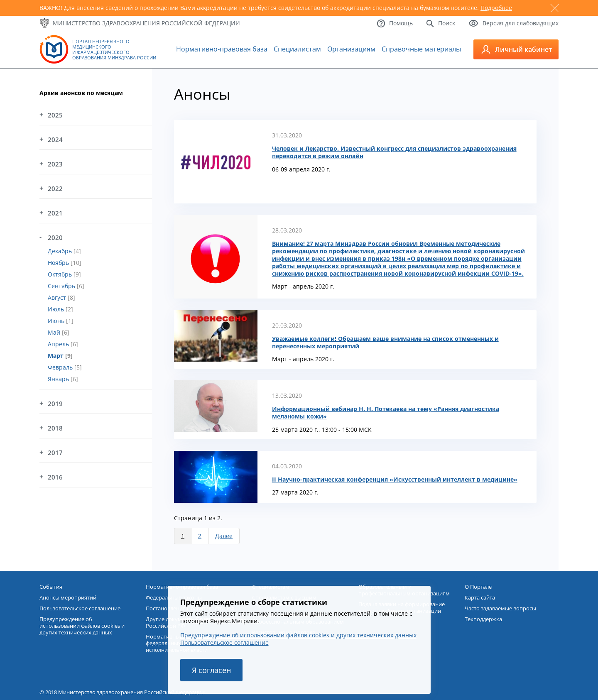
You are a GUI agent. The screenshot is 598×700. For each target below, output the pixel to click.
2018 (55, 428)
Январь (59, 379)
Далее (224, 536)
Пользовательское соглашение (224, 642)
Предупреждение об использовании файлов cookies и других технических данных (298, 635)
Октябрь (61, 274)
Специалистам (297, 49)
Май (55, 332)
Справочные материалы (421, 49)
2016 (55, 477)
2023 (55, 164)
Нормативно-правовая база (222, 49)
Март (56, 356)
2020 (55, 237)
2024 (55, 140)
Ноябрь (59, 263)
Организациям (351, 49)
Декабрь (61, 251)
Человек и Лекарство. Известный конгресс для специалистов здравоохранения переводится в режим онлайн (394, 152)
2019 (55, 404)
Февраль (61, 367)
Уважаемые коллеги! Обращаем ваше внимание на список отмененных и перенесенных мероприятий (385, 343)
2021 (55, 213)
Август (58, 297)
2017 (55, 453)
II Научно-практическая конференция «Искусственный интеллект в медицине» (395, 480)
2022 (55, 188)
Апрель (59, 344)
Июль (57, 309)
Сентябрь (62, 286)
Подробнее (496, 8)
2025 (55, 115)
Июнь (57, 321)
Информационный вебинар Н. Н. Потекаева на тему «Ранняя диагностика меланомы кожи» (386, 413)
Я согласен (211, 670)
